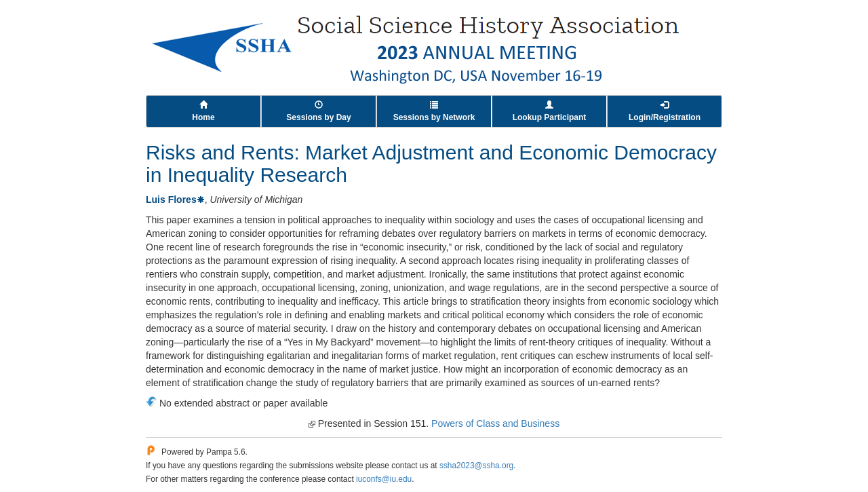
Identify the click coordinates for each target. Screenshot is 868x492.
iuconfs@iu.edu (384, 479)
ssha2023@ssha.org (476, 466)
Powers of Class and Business (495, 423)
